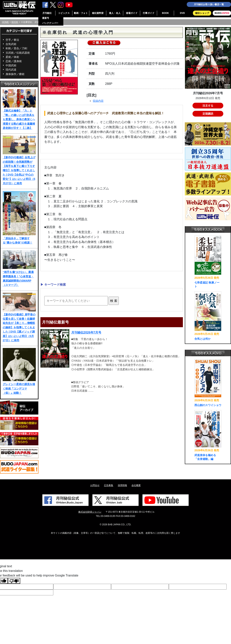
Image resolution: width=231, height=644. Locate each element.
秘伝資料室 (98, 13)
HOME (5, 22)
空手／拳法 (12, 40)
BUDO (222, 13)
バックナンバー (50, 23)
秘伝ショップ (202, 13)
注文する (208, 106)
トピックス (64, 13)
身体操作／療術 (15, 74)
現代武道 (11, 70)
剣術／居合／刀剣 (16, 48)
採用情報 (122, 485)
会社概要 (136, 485)
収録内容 (98, 101)
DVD (182, 13)
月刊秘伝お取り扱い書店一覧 (209, 4)
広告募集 (109, 485)
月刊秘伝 (47, 13)
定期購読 (208, 114)
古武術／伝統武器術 (18, 53)
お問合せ (95, 485)
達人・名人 (115, 13)
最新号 (46, 18)
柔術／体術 (12, 57)
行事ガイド (149, 13)
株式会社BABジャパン (90, 512)
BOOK (166, 13)
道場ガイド (132, 13)
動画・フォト (81, 13)
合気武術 (11, 44)
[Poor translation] (14, 581)
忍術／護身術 (14, 61)
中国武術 (11, 65)
